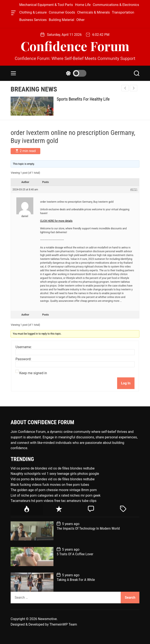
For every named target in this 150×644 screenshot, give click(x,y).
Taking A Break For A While (76, 580)
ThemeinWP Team (63, 624)
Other (81, 20)
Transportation (123, 12)
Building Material (62, 20)
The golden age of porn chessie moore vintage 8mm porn (54, 490)
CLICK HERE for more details (56, 221)
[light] (75, 73)
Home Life (83, 5)
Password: (23, 359)
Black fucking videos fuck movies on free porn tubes (50, 485)
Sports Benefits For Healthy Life (83, 99)
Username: (24, 347)
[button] (134, 88)
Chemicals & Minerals (94, 12)
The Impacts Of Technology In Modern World (88, 528)
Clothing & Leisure (33, 12)
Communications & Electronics (116, 5)
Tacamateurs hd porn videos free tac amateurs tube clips (54, 501)
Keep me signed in (33, 373)
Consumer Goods (62, 12)
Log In (126, 383)
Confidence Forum (75, 46)
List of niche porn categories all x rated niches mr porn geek (56, 495)
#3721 (134, 190)
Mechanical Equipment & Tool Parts (46, 5)
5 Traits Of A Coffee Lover (75, 554)
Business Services (33, 20)
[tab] (27, 509)
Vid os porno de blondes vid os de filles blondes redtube (53, 468)
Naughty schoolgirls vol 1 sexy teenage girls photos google (55, 474)
